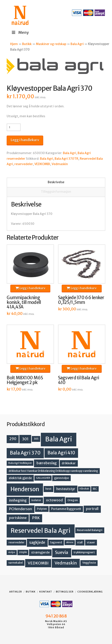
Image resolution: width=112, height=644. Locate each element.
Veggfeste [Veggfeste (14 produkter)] (89, 563)
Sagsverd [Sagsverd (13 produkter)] (56, 542)
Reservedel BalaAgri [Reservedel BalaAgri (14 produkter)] (90, 530)
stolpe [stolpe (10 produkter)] (12, 552)
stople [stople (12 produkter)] (23, 552)
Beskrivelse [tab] (56, 182)
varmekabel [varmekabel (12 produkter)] (16, 563)
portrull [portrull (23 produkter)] (92, 509)
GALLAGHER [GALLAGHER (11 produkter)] (43, 478)
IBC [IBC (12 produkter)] (95, 489)
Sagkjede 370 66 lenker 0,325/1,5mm (81, 300)
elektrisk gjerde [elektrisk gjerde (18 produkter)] (20, 478)
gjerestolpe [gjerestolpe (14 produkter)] (61, 478)
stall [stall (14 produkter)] (80, 542)
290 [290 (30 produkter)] (13, 439)
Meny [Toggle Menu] (20, 32)
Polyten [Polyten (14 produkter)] (42, 509)
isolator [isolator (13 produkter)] (36, 500)
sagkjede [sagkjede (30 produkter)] (37, 542)
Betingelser (65, 592)
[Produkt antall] (14, 127)
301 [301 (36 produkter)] (25, 439)
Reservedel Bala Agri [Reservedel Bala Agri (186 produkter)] (41, 531)
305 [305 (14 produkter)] (36, 439)
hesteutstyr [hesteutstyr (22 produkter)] (66, 489)
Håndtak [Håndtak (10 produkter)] (84, 489)
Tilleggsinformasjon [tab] (56, 192)
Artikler (16, 592)
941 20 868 (56, 616)
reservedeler (24, 164)
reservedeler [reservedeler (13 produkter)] (17, 542)
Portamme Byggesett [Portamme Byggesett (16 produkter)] (66, 509)
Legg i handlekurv (25, 140)
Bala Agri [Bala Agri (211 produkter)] (59, 439)
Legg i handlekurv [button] (30, 288)
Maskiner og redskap (51, 44)
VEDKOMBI (42, 164)
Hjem (14, 44)
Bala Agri (77, 44)
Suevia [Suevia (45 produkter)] (62, 552)
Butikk (27, 44)
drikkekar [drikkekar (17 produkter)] (69, 463)
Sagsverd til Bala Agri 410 (79, 380)
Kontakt (46, 592)
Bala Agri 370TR (66, 159)
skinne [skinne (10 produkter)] (70, 542)
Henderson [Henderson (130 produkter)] (25, 489)
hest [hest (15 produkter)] (48, 489)
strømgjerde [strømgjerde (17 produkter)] (40, 552)
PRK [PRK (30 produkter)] (36, 518)
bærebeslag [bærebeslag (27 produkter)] (47, 463)
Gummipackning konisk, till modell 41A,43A (24, 302)
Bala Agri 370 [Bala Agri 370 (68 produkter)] (25, 453)
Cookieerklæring (90, 592)
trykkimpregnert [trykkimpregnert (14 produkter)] (84, 552)
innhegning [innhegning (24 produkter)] (18, 500)
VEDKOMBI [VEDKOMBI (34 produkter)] (38, 563)
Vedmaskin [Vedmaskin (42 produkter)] (66, 563)
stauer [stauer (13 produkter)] (91, 542)
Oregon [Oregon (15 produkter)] (73, 500)
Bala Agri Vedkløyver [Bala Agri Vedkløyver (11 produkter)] (20, 463)
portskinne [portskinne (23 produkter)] (18, 518)
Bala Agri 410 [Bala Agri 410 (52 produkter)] (61, 453)
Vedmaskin (60, 164)
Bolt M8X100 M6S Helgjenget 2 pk (25, 380)
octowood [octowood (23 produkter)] (54, 500)
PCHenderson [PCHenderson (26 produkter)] (21, 509)
